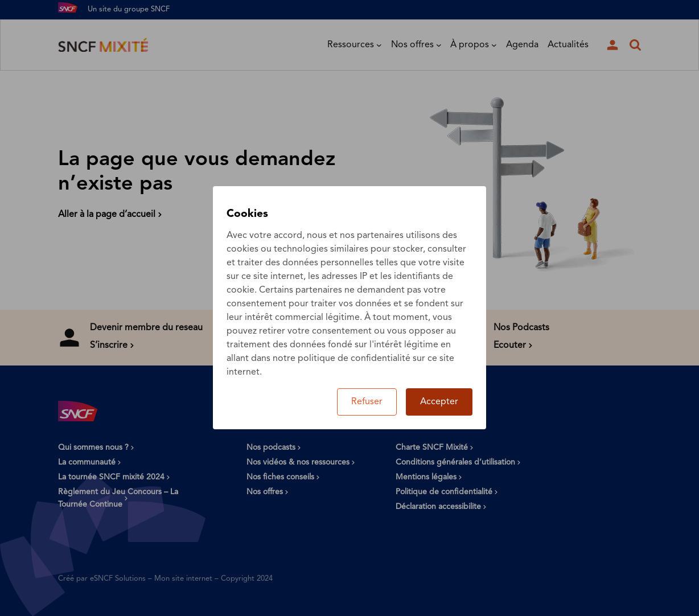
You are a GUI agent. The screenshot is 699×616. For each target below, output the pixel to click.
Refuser (367, 402)
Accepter (439, 402)
